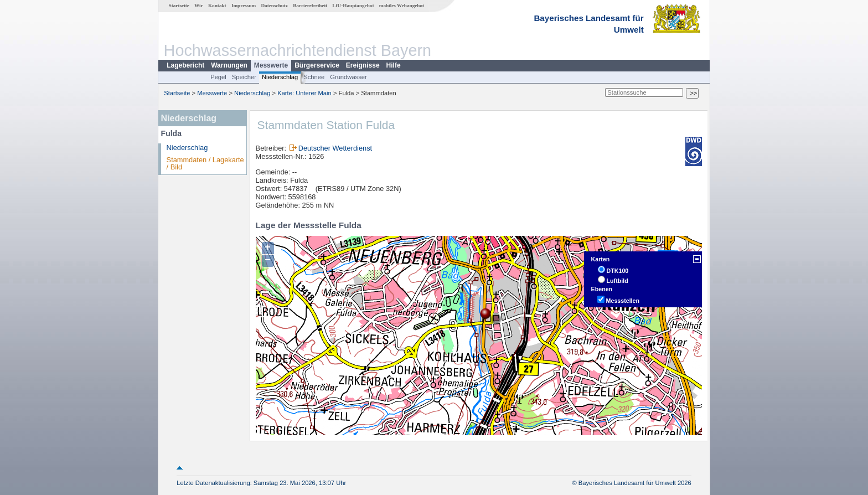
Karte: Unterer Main (304, 93)
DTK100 (618, 271)
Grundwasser (348, 77)
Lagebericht (185, 65)
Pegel (218, 77)
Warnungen (229, 65)
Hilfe (394, 65)
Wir (199, 6)
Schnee (314, 77)
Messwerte (271, 65)
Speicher (244, 77)
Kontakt (217, 6)
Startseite (179, 6)
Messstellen (623, 301)
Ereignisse (363, 65)
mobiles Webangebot (402, 6)
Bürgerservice (317, 65)
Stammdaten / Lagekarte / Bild (205, 163)
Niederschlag (280, 77)
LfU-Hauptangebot (353, 6)
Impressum (244, 6)
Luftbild (618, 281)
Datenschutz (274, 6)
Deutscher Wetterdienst (335, 148)
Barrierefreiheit (310, 6)
